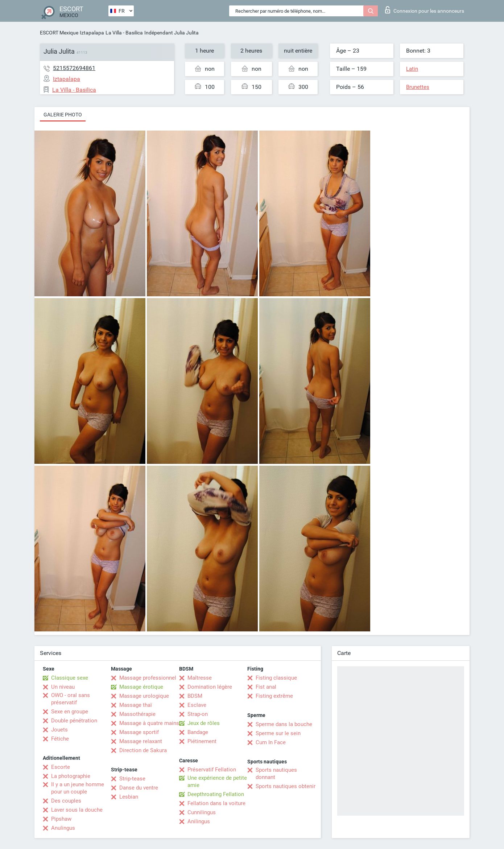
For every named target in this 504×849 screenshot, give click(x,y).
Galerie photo (63, 115)
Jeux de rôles (204, 723)
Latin (412, 69)
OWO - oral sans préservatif (71, 699)
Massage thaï (136, 705)
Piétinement (202, 741)
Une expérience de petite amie (217, 782)
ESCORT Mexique (59, 33)
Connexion (425, 10)
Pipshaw (61, 819)
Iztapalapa (92, 33)
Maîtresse (200, 678)
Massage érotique (141, 687)
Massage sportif (139, 732)
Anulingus (63, 828)
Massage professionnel (148, 678)
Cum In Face (271, 742)
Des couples (66, 801)
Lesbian (129, 797)
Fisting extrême (274, 696)
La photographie (71, 776)
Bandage (198, 732)
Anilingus (199, 821)
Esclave (197, 705)
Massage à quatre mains (149, 723)
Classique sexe (70, 678)
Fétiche (60, 739)
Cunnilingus (202, 812)
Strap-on (198, 714)
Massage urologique (144, 696)
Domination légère (210, 687)
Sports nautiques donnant (276, 774)
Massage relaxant (141, 741)
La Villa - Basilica (124, 33)
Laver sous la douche (77, 810)
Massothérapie (137, 714)
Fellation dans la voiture (216, 803)
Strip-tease (132, 779)
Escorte (61, 767)
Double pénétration (74, 721)
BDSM (195, 696)
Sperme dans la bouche (284, 724)
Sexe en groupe (70, 712)
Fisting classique (276, 678)
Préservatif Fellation (212, 770)
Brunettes (418, 87)
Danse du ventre (139, 788)
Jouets (59, 730)
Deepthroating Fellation (216, 794)
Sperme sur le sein (278, 733)
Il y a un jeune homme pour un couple (78, 788)
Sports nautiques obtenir (286, 786)
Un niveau (63, 687)
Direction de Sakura (143, 750)
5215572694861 (74, 68)
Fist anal (266, 687)
